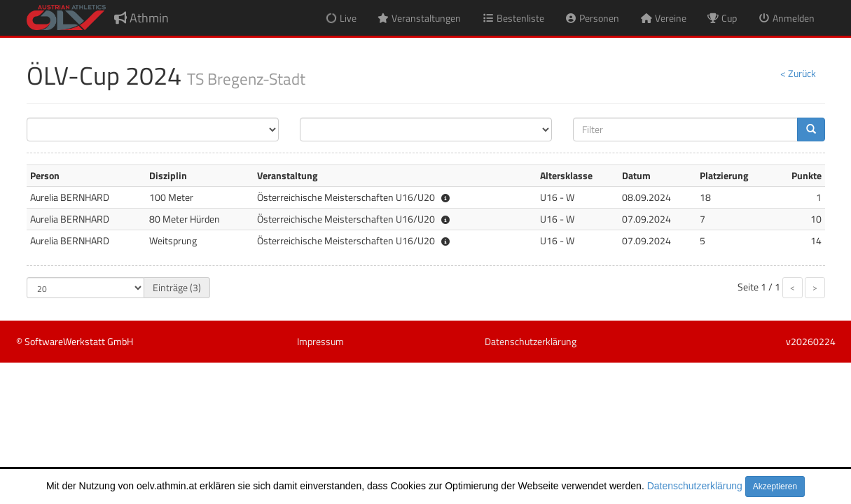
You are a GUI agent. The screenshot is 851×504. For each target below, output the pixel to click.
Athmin (141, 18)
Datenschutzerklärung (695, 486)
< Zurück (798, 73)
